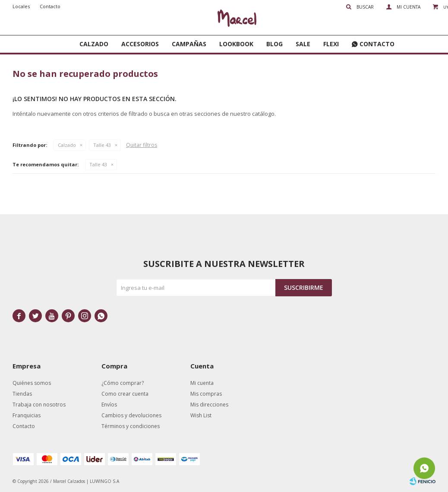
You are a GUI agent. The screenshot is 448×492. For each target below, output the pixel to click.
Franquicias (27, 415)
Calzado (94, 44)
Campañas (189, 44)
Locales (21, 6)
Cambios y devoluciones (131, 415)
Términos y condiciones (131, 426)
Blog (274, 44)
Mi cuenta (202, 383)
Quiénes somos (32, 383)
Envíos (109, 405)
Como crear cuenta (125, 394)
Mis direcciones (209, 405)
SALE (303, 44)
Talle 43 (102, 145)
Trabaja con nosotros (39, 405)
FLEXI (331, 44)
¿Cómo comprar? (123, 383)
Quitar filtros (142, 145)
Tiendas (22, 394)
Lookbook (236, 44)
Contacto (377, 44)
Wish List (201, 415)
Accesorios (140, 44)
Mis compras (206, 394)
